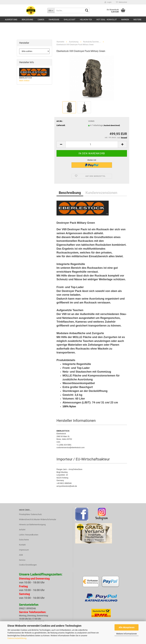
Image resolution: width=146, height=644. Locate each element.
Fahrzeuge (54, 20)
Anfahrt (22, 530)
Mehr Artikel (24, 81)
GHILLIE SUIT (70, 20)
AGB (21, 555)
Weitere (137, 20)
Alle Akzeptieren (127, 627)
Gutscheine (24, 540)
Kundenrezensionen (101, 193)
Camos (41, 20)
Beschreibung (70, 193)
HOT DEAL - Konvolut (107, 20)
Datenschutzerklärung (17, 638)
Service (22, 560)
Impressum (24, 550)
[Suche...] (51, 10)
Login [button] (108, 2)
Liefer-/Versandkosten (29, 535)
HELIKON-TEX (86, 20)
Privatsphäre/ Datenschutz (30, 514)
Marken (125, 20)
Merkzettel (121, 2)
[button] (61, 144)
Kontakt (22, 545)
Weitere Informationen (127, 634)
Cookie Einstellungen (28, 565)
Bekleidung (27, 20)
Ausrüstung (11, 20)
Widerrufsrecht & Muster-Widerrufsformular (38, 519)
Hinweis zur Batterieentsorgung (32, 525)
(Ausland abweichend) (112, 125)
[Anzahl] (92, 144)
